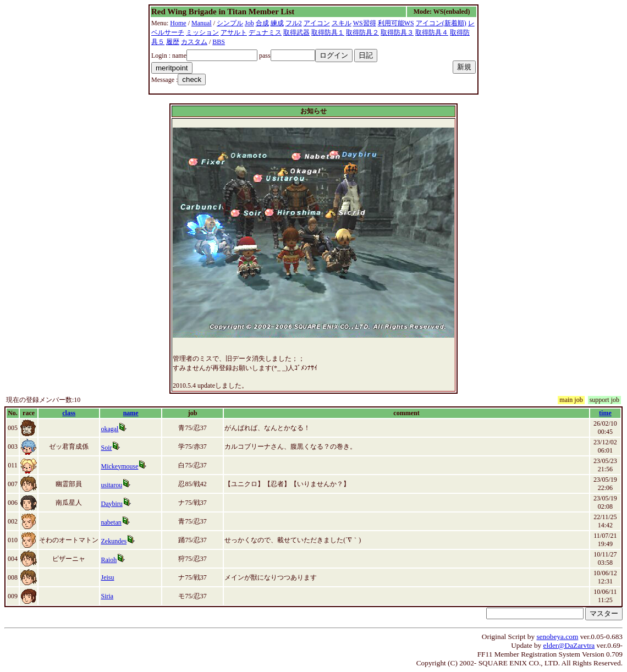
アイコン (317, 23)
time (605, 413)
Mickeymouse (119, 466)
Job (249, 23)
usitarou (111, 485)
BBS (219, 42)
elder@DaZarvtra (569, 645)
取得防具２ (362, 32)
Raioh (109, 560)
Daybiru (111, 504)
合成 (262, 23)
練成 (277, 23)
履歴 (173, 42)
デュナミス (265, 32)
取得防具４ (432, 32)
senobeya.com (557, 637)
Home (178, 23)
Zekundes (114, 541)
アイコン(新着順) (441, 23)
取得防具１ (328, 32)
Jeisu (107, 577)
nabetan (111, 522)
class (69, 413)
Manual (202, 23)
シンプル (230, 23)
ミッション (202, 32)
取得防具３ (397, 32)
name (131, 413)
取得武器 (296, 32)
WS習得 (365, 23)
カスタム (194, 42)
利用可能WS (396, 23)
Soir (106, 448)
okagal (109, 429)
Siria (107, 596)
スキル (342, 23)
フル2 (294, 23)
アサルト (234, 32)
